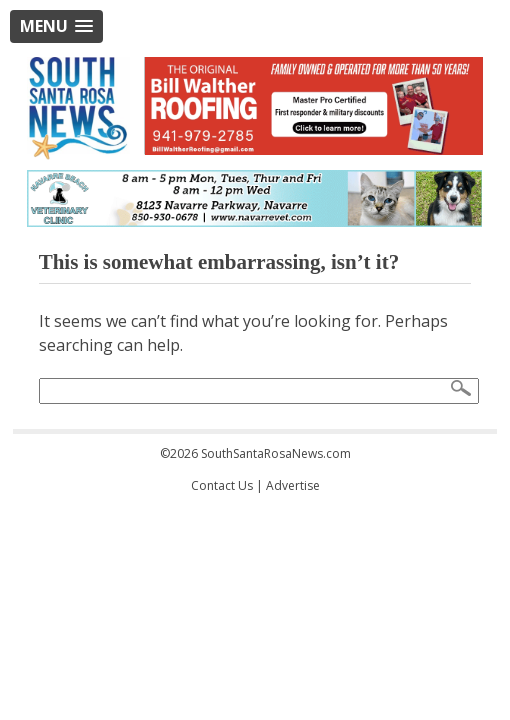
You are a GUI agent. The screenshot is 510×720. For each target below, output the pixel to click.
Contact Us (222, 485)
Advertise (293, 485)
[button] (56, 26)
